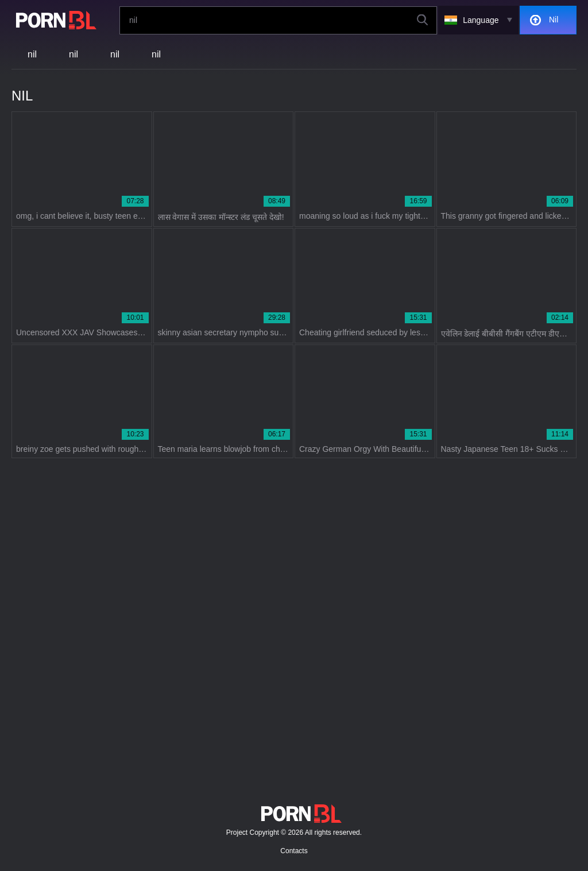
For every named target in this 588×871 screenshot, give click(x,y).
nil (32, 54)
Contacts (294, 851)
